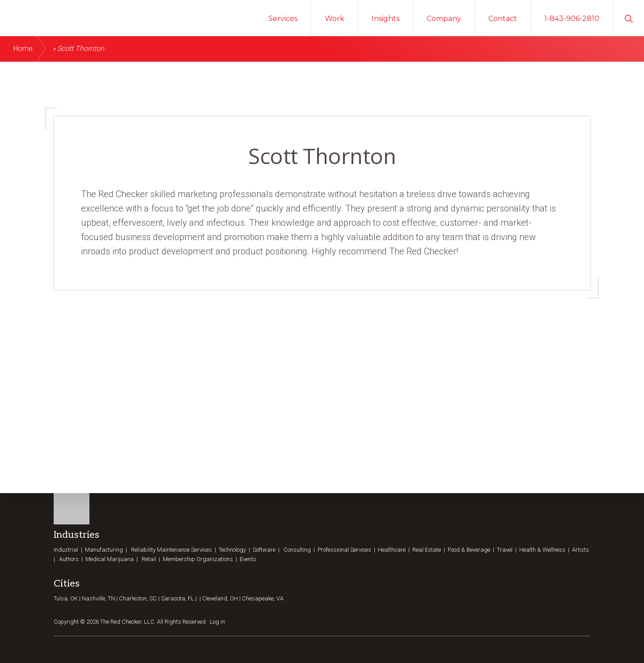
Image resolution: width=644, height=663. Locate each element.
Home (23, 49)
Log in (217, 621)
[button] (629, 18)
